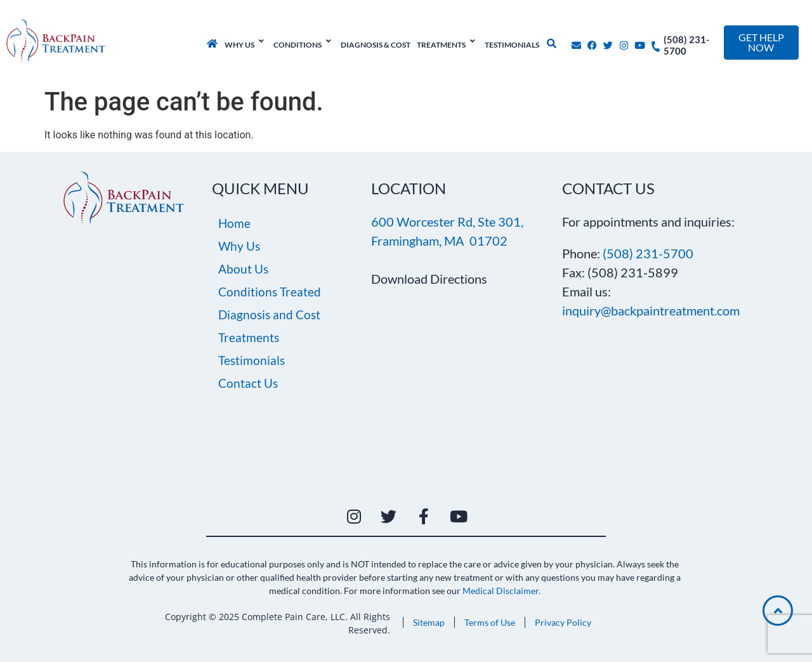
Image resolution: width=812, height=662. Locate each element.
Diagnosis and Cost (269, 314)
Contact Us (248, 383)
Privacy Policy (563, 622)
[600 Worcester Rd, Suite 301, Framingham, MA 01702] (432, 393)
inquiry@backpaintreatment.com (651, 310)
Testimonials (252, 360)
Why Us (239, 246)
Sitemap (429, 622)
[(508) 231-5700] (656, 43)
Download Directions (429, 279)
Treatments (249, 337)
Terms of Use (490, 622)
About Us (243, 269)
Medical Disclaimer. (501, 591)
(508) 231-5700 (648, 253)
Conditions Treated (270, 292)
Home (234, 223)
